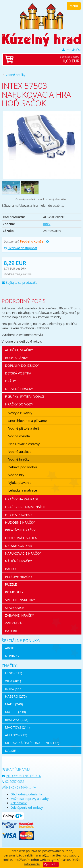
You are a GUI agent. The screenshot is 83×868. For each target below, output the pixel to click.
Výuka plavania (20, 482)
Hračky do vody (19, 404)
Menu (74, 6)
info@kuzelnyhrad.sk (21, 776)
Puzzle (11, 584)
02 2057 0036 (13, 782)
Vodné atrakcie (20, 451)
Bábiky (11, 569)
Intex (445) (14, 689)
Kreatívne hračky (20, 530)
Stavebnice (15, 608)
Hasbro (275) (16, 696)
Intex (47, 224)
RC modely (14, 592)
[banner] (42, 16)
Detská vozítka (18, 373)
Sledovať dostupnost (21, 248)
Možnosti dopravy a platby (30, 799)
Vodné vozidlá (19, 436)
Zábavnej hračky (20, 615)
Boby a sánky (16, 358)
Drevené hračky (19, 389)
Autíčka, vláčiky (19, 350)
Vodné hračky (16, 75)
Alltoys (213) (16, 735)
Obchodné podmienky (27, 794)
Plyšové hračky (19, 577)
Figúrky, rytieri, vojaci (25, 396)
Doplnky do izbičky (22, 365)
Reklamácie (19, 803)
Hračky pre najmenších (25, 507)
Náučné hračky (19, 561)
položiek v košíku (46, 60)
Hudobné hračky (20, 522)
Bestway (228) (17, 719)
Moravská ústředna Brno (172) (32, 743)
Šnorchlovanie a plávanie (28, 420)
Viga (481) (13, 681)
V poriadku (51, 864)
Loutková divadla (21, 538)
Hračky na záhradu (22, 499)
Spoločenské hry (20, 600)
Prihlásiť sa (72, 50)
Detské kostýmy (19, 546)
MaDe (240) (14, 704)
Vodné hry (16, 475)
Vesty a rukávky (20, 413)
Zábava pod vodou (23, 467)
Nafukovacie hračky (23, 553)
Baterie (12, 631)
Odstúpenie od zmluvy (27, 807)
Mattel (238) (15, 712)
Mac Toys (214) (17, 727)
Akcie (10, 648)
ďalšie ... (12, 750)
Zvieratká (14, 623)
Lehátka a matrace (23, 490)
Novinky (12, 656)
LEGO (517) (14, 673)
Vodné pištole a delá (24, 428)
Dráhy (11, 381)
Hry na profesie (19, 515)
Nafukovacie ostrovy (24, 444)
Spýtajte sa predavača (20, 283)
